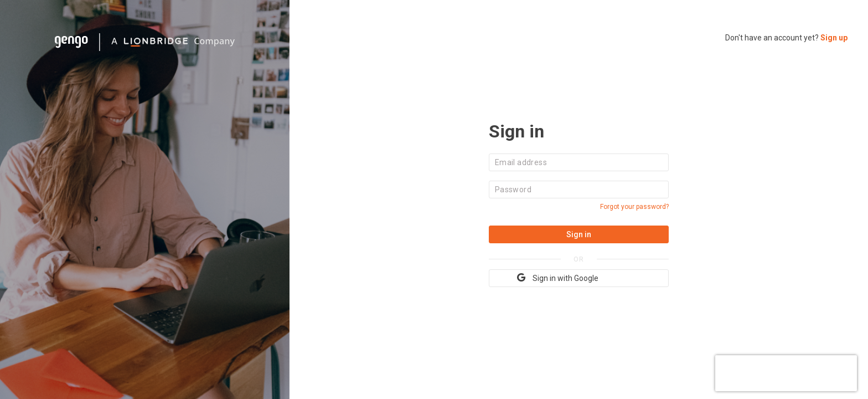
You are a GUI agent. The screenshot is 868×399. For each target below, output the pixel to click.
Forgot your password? (634, 207)
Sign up (834, 38)
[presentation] (786, 372)
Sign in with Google (558, 278)
